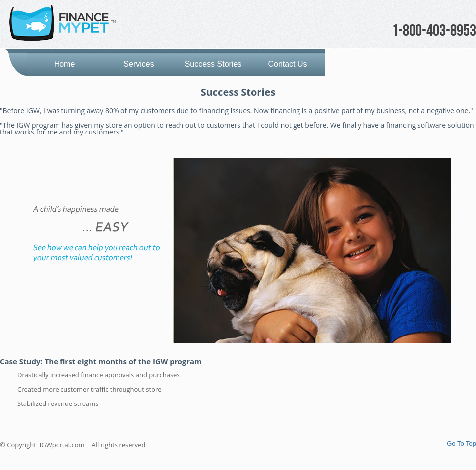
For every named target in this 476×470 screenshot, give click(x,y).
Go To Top (461, 443)
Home (65, 64)
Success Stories (213, 64)
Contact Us (287, 64)
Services (139, 64)
